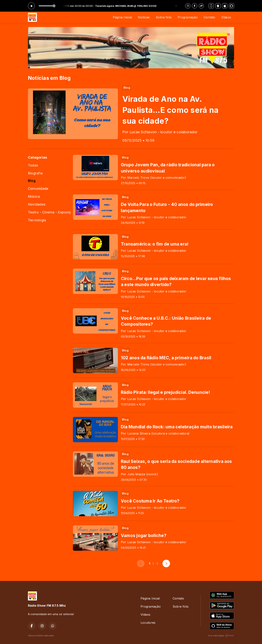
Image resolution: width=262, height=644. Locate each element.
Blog (32, 181)
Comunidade (38, 188)
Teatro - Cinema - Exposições (49, 212)
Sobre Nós (164, 17)
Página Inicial (122, 17)
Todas (33, 165)
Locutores (148, 623)
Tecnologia (37, 220)
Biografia (35, 173)
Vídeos (226, 17)
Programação (188, 17)
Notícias (144, 17)
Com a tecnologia (221, 636)
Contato (210, 17)
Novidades (37, 204)
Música (34, 196)
